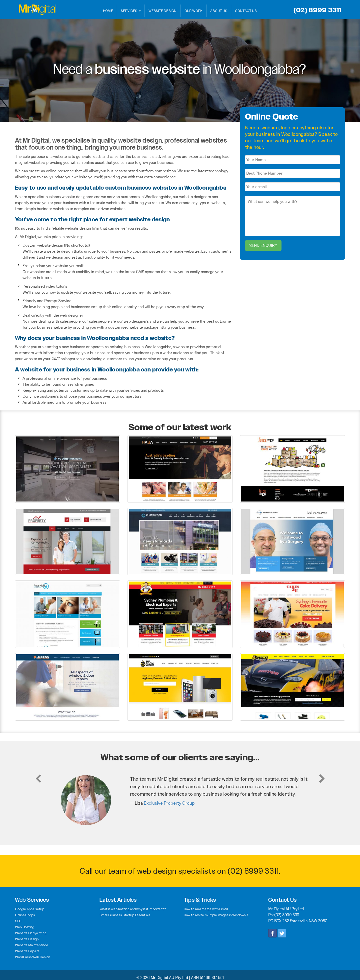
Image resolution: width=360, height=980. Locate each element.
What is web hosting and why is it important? (133, 909)
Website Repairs (27, 951)
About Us (219, 11)
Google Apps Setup (30, 909)
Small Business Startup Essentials (125, 915)
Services (131, 11)
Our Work (194, 11)
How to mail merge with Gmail (206, 909)
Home (108, 11)
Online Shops (25, 915)
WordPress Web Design (33, 957)
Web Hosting (25, 927)
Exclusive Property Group (169, 803)
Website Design (163, 11)
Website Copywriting (31, 933)
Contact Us (246, 11)
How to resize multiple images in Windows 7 (216, 915)
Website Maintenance (31, 945)
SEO (18, 921)
